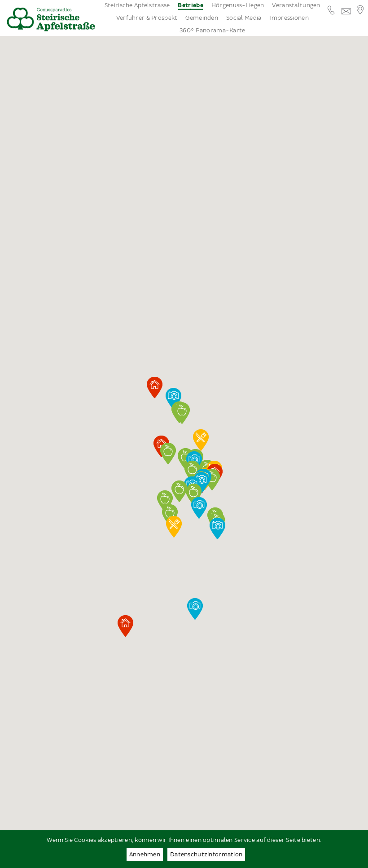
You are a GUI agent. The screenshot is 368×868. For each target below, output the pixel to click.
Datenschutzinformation (206, 855)
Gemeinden (202, 18)
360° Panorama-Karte (212, 31)
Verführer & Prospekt (147, 18)
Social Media (244, 18)
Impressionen (289, 18)
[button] (194, 494)
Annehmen (145, 855)
